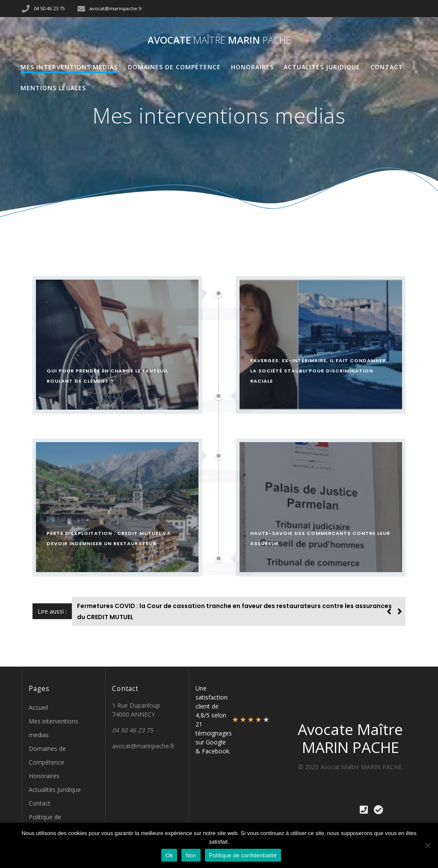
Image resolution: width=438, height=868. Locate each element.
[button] (400, 611)
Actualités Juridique (322, 67)
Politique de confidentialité (243, 855)
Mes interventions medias (69, 67)
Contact (387, 67)
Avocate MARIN (219, 40)
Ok (169, 855)
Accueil (38, 707)
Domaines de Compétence (174, 67)
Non (191, 855)
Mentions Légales (53, 88)
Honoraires (252, 67)
